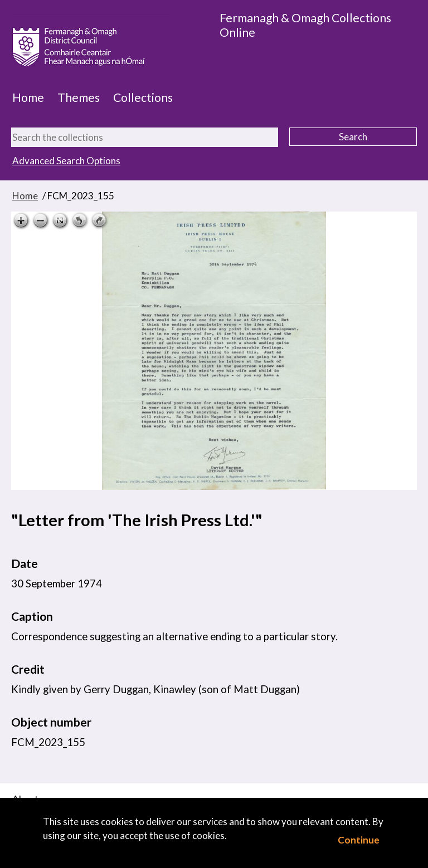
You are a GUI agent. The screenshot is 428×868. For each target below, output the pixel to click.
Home (28, 97)
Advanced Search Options (66, 161)
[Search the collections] (145, 137)
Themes (79, 97)
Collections (143, 97)
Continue (359, 840)
